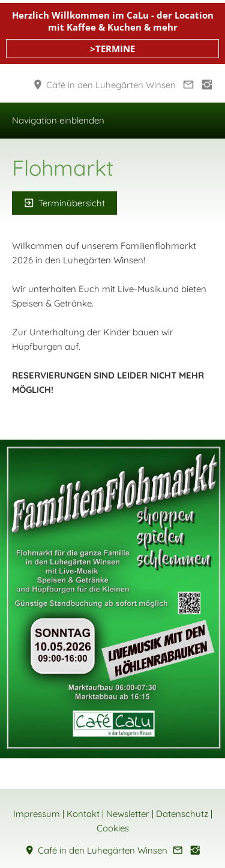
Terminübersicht (64, 203)
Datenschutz (182, 814)
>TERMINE (112, 49)
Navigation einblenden (58, 120)
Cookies (113, 828)
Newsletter (128, 814)
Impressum (37, 814)
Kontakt (83, 814)
